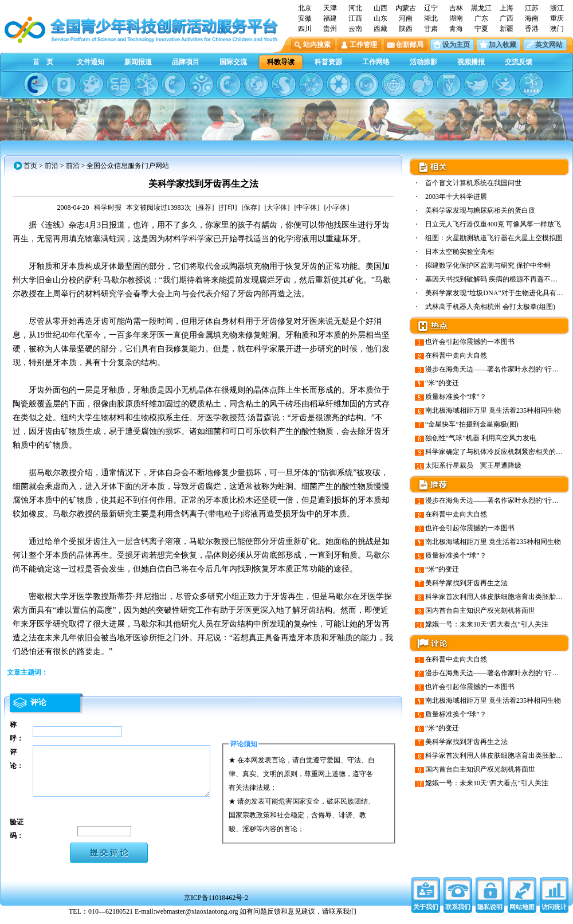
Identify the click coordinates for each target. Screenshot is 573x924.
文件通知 (91, 62)
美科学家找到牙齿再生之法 (466, 583)
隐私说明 (490, 913)
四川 (305, 29)
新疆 (507, 29)
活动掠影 (423, 62)
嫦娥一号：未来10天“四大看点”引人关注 (487, 624)
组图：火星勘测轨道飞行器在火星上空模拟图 (494, 238)
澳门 (557, 29)
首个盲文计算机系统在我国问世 (473, 183)
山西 (380, 8)
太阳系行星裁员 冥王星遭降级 (473, 465)
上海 (507, 8)
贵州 (330, 29)
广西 (507, 18)
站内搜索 (317, 45)
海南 (532, 18)
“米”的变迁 (442, 383)
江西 (355, 18)
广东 (481, 18)
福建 (330, 18)
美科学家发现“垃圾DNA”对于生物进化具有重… (498, 293)
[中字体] (307, 207)
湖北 (431, 18)
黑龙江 (481, 8)
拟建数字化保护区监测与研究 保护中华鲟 (488, 265)
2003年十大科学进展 (456, 197)
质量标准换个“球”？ (456, 397)
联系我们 (458, 913)
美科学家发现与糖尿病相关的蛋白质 (480, 210)
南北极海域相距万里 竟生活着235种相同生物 (493, 410)
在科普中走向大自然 (456, 355)
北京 (305, 8)
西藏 (380, 29)
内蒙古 (406, 8)
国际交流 (233, 62)
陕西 (406, 29)
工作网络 (376, 62)
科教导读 (281, 62)
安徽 (305, 18)
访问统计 (554, 913)
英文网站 (549, 45)
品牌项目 (186, 62)
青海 (456, 29)
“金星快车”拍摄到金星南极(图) (472, 424)
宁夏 (481, 29)
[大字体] (277, 207)
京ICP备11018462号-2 (216, 903)
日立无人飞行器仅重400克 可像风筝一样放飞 (493, 224)
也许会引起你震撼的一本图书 (470, 342)
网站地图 (522, 913)
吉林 (456, 8)
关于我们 (426, 913)
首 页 (43, 62)
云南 (355, 29)
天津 (330, 8)
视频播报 (471, 62)
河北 (355, 8)
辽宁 (431, 8)
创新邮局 (410, 45)
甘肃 (431, 29)
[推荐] (205, 207)
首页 (30, 166)
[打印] (228, 207)
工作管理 (363, 45)
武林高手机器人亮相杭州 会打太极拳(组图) (490, 307)
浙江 (557, 8)
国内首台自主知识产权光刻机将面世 (480, 610)
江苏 (532, 8)
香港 (532, 29)
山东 (380, 18)
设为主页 (456, 45)
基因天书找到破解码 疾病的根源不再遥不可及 (495, 279)
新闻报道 (138, 62)
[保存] (251, 207)
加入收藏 (503, 45)
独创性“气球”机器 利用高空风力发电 (481, 438)
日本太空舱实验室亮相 (460, 252)
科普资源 (328, 62)
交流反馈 (519, 62)
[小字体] (337, 207)
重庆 (557, 18)
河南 (406, 18)
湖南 (456, 18)
